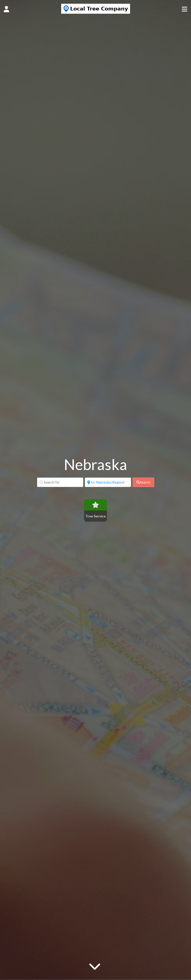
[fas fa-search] (143, 482)
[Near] (108, 482)
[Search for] (60, 482)
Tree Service (95, 516)
